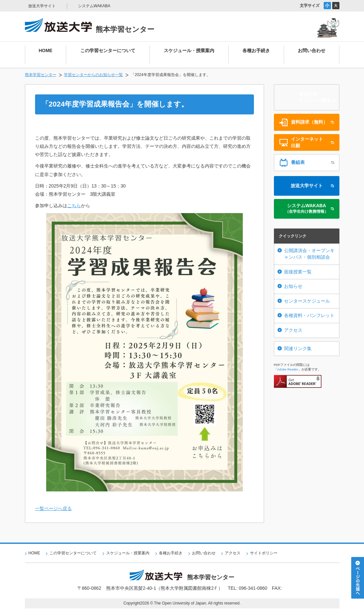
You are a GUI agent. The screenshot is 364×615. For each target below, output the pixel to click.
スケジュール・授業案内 (128, 553)
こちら (74, 206)
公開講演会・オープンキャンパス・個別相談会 (309, 254)
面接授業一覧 (298, 272)
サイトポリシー (264, 553)
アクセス (293, 330)
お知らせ (293, 286)
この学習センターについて (73, 553)
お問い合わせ (204, 553)
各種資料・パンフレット (309, 315)
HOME (34, 553)
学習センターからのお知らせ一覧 (93, 75)
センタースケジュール (307, 301)
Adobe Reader (288, 369)
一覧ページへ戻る (53, 508)
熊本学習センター (41, 75)
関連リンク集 (298, 348)
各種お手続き (171, 553)
